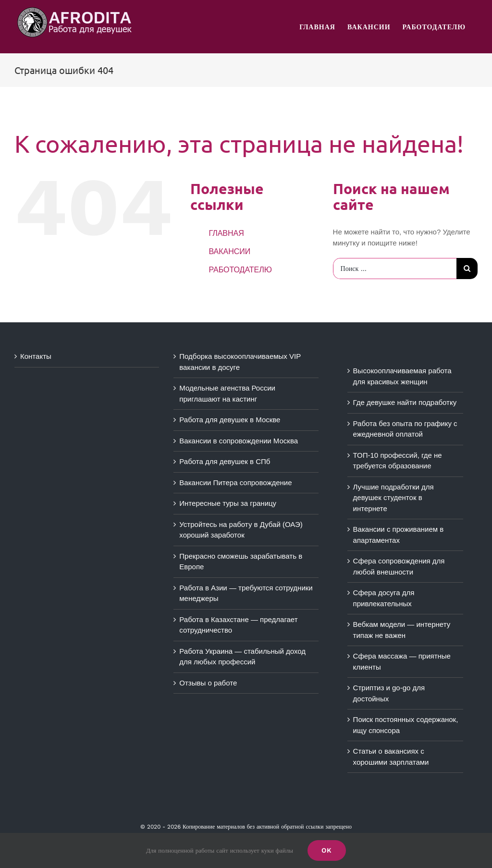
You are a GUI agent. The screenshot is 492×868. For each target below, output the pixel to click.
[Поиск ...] (395, 269)
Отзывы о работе (208, 683)
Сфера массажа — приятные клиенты (402, 661)
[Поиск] (467, 269)
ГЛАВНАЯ (226, 233)
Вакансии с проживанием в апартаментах (399, 535)
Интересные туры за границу (228, 503)
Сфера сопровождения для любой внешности (399, 566)
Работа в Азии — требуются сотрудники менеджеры (246, 593)
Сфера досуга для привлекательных (384, 598)
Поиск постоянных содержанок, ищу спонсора (406, 725)
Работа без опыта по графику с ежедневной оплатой (405, 429)
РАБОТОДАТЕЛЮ (240, 270)
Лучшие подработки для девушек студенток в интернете (394, 498)
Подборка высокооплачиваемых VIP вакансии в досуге (240, 362)
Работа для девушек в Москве (230, 420)
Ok (327, 850)
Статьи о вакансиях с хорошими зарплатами (391, 757)
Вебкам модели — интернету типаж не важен (402, 630)
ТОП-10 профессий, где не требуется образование (398, 461)
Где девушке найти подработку (405, 402)
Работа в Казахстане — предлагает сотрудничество (238, 625)
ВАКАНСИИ (229, 251)
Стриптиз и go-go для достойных (389, 693)
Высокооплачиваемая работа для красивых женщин (402, 376)
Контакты (36, 356)
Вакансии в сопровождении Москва (239, 441)
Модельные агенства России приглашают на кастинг (227, 393)
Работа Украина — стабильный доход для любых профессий (242, 657)
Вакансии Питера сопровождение (235, 483)
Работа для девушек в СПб (225, 461)
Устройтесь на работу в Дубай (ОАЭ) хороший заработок (241, 530)
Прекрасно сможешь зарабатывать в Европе (241, 562)
